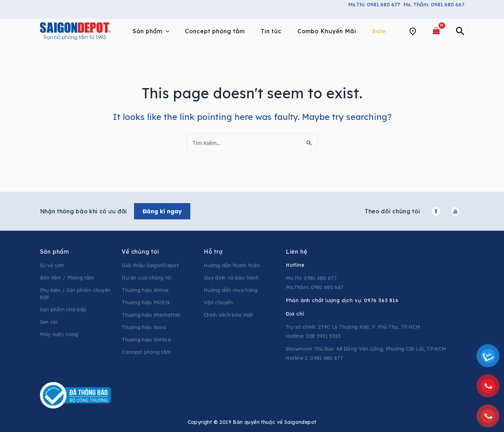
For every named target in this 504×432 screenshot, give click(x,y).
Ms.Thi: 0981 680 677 (374, 4)
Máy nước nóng (59, 334)
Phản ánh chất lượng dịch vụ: (342, 300)
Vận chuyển (218, 303)
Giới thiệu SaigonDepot (150, 265)
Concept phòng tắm (146, 352)
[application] (166, 31)
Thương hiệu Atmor (145, 290)
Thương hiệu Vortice (146, 340)
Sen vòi (49, 322)
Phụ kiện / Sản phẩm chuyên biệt (75, 294)
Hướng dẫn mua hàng (231, 290)
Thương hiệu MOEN (146, 303)
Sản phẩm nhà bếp (63, 310)
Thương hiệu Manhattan (151, 315)
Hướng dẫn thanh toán (232, 265)
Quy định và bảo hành (231, 278)
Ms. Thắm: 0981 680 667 (434, 4)
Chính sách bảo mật (228, 315)
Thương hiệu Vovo (144, 327)
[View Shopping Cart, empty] (436, 31)
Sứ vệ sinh (52, 265)
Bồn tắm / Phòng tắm (67, 278)
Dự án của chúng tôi (147, 278)
